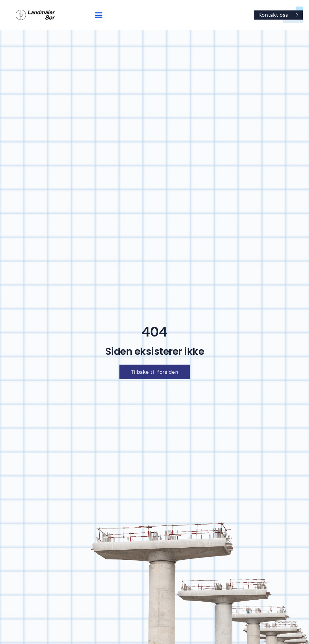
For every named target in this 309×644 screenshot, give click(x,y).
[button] (99, 15)
